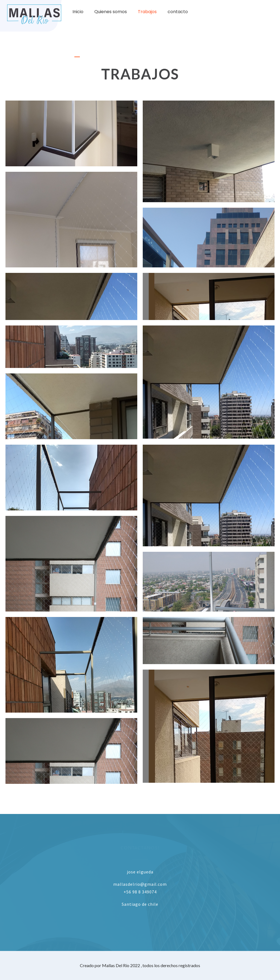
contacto (178, 12)
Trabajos (147, 12)
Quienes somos (111, 12)
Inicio (78, 12)
